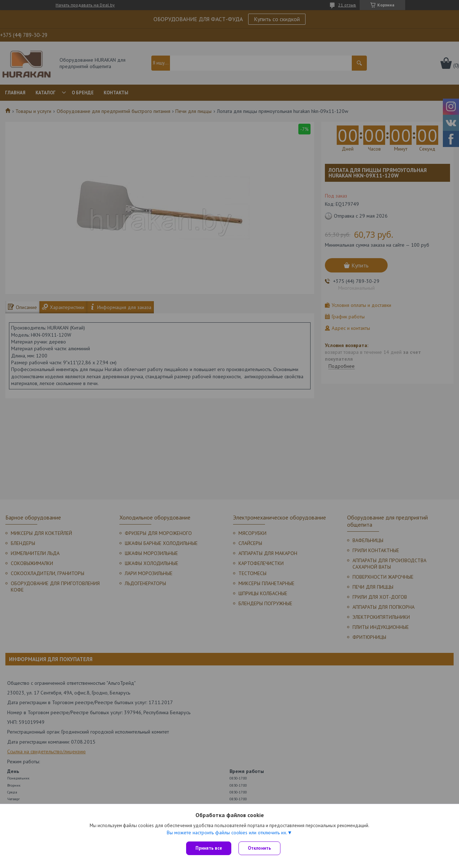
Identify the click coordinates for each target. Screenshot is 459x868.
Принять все (209, 848)
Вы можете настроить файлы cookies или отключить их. (227, 833)
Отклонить (259, 848)
